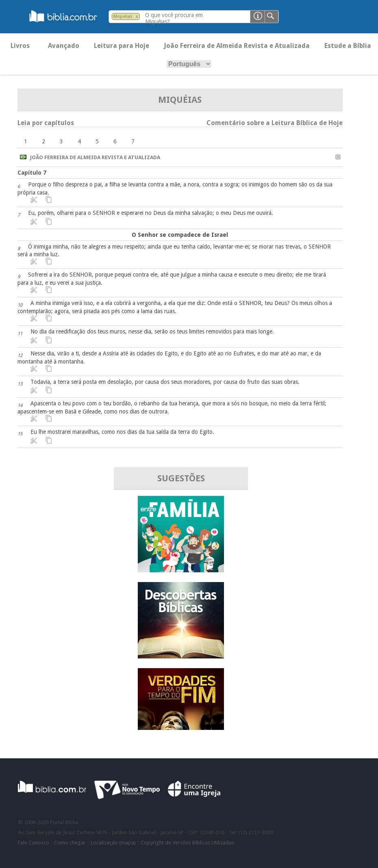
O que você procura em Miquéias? (174, 18)
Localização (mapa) (113, 843)
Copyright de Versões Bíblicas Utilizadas (187, 843)
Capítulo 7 (32, 173)
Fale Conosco (34, 843)
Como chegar (70, 843)
